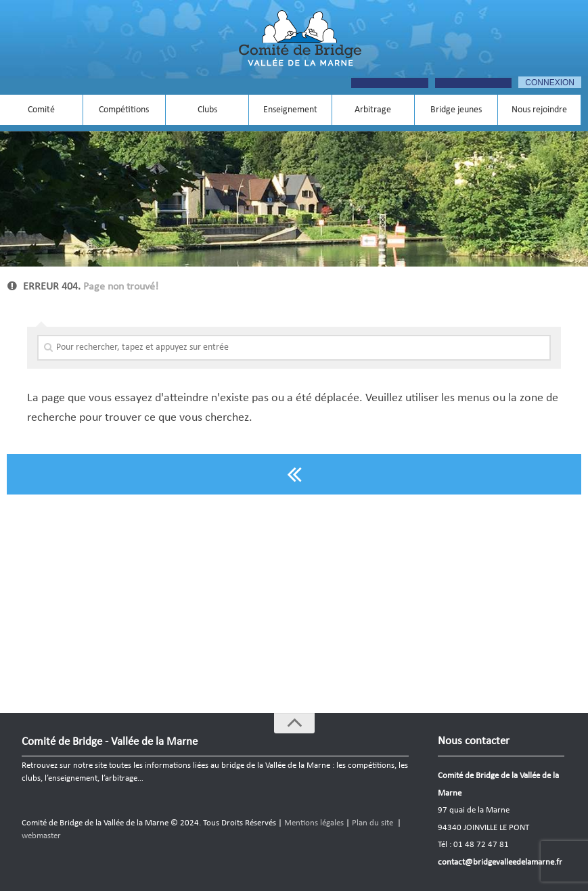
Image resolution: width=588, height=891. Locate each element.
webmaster (41, 836)
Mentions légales (314, 823)
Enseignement (290, 110)
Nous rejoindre (539, 110)
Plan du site (372, 823)
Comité (41, 110)
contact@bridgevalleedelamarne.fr (500, 862)
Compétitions (124, 110)
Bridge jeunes (456, 110)
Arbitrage (373, 110)
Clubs (207, 110)
